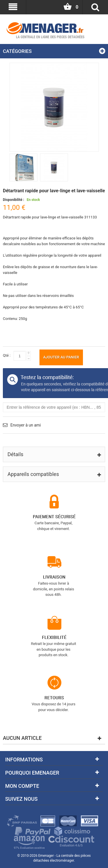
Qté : (7, 355)
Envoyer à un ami (26, 425)
